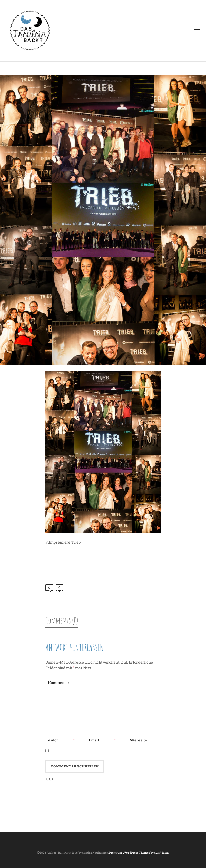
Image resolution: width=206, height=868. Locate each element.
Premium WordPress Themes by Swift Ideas (139, 853)
